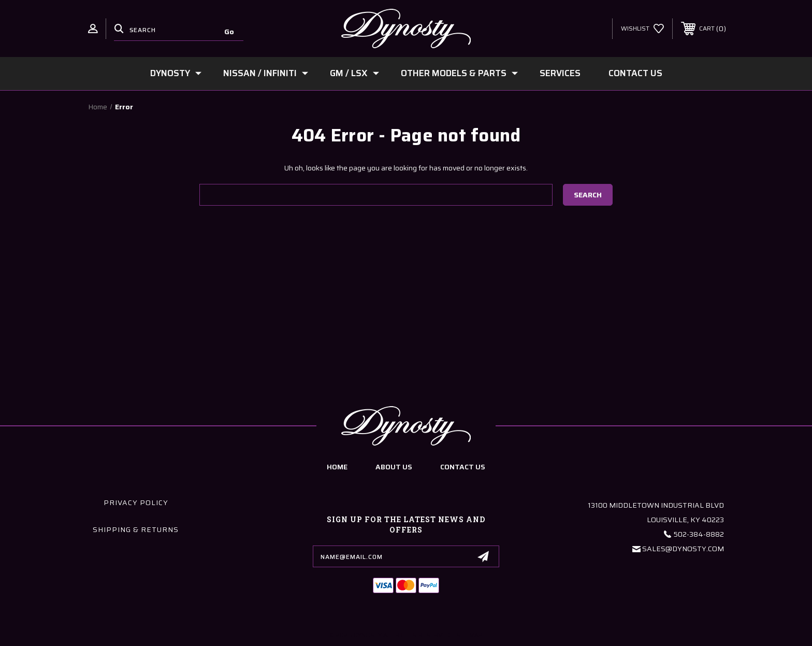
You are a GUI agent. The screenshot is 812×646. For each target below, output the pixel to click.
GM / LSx (354, 73)
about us (394, 467)
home (337, 467)
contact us (463, 467)
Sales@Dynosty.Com (683, 549)
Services (560, 73)
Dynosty (176, 73)
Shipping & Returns (136, 529)
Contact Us (635, 73)
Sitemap (469, 635)
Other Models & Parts (459, 73)
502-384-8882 (699, 534)
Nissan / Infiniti (266, 73)
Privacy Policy (136, 503)
